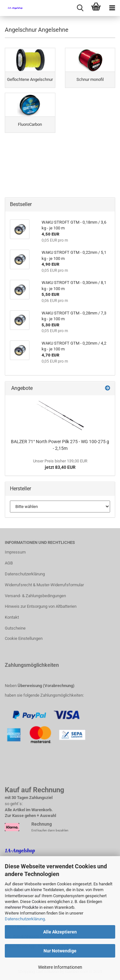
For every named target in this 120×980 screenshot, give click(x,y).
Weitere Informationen (60, 967)
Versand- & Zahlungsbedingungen (35, 596)
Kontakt (12, 617)
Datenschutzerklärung (25, 919)
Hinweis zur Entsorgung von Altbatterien (41, 606)
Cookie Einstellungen (24, 638)
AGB (9, 563)
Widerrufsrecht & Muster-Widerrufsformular (44, 585)
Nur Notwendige (60, 951)
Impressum (15, 552)
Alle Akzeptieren (60, 932)
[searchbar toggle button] (80, 8)
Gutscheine (15, 628)
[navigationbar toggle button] (112, 8)
